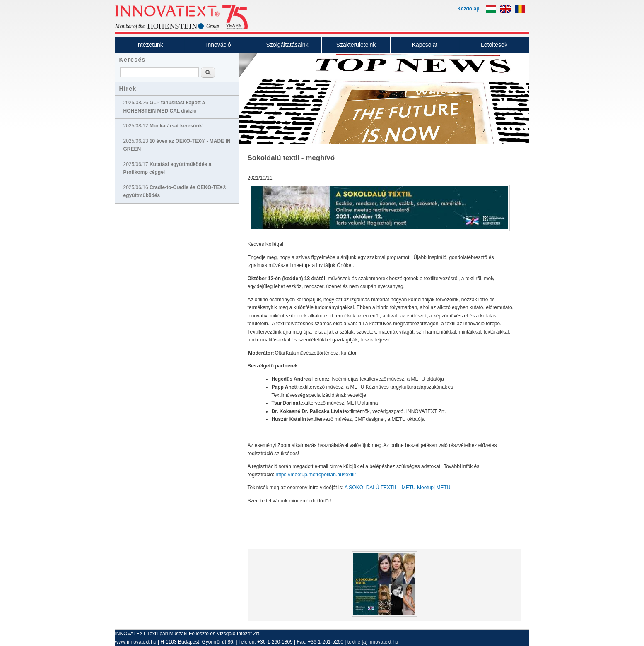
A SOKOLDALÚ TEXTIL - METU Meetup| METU (398, 488)
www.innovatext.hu (136, 642)
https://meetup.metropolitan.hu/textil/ (317, 475)
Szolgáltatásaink (287, 45)
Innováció (219, 45)
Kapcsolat (425, 45)
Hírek (128, 89)
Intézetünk (150, 45)
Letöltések (494, 45)
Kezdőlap (468, 9)
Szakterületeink (356, 45)
